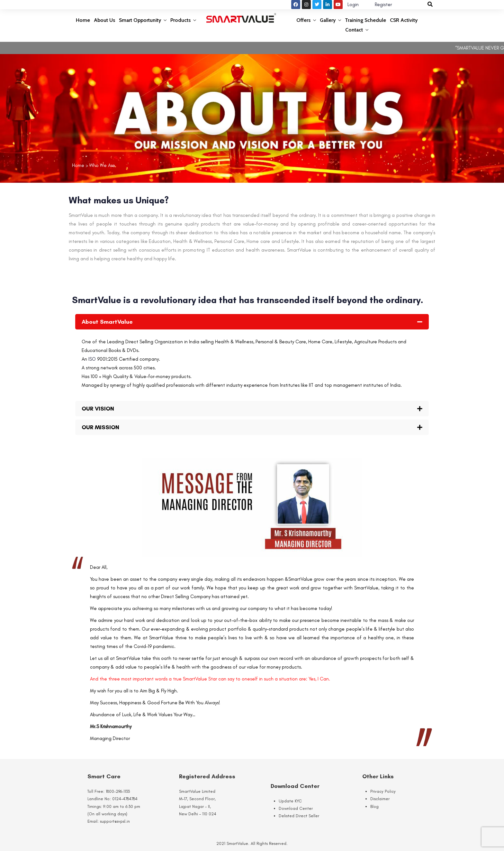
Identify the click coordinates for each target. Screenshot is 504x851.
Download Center (296, 808)
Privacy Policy (383, 791)
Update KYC (290, 801)
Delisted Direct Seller (299, 816)
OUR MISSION (100, 427)
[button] (252, 322)
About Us (104, 20)
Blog (374, 806)
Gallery (328, 20)
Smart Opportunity (140, 20)
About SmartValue (107, 322)
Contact (354, 30)
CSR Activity (404, 20)
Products (180, 20)
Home (83, 20)
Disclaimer (380, 799)
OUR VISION (98, 409)
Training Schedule (365, 20)
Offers (303, 20)
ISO (93, 359)
